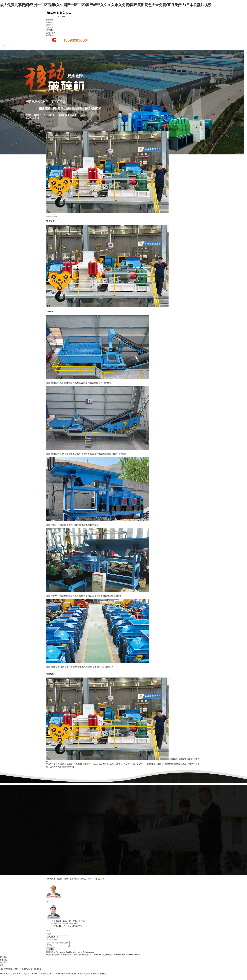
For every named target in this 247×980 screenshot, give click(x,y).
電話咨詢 (4, 957)
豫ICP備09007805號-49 (132, 955)
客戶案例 (50, 28)
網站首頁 (50, 20)
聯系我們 (50, 35)
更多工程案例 (52, 764)
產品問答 (50, 30)
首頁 (2, 965)
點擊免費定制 (52, 216)
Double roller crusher (74, 952)
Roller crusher (89, 952)
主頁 (61, 83)
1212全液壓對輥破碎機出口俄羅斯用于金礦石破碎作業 (164, 764)
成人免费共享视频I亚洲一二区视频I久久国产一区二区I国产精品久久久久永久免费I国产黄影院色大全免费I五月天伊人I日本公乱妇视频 (106, 5)
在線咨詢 (4, 962)
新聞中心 (50, 25)
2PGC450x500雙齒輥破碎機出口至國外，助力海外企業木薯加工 (116, 764)
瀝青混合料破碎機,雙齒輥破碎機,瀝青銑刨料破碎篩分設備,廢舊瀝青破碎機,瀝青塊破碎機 (86, 596)
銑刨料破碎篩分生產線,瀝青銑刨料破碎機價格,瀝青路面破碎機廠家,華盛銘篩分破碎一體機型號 (88, 454)
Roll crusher (61, 952)
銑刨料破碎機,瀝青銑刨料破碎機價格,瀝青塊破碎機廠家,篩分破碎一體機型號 (81, 383)
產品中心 (50, 22)
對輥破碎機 (117, 955)
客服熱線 (4, 960)
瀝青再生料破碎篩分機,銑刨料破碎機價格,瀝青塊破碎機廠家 (74, 525)
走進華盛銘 (51, 33)
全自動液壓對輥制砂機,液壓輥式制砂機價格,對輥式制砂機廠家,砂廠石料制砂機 (82, 667)
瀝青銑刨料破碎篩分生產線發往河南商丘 (74, 764)
